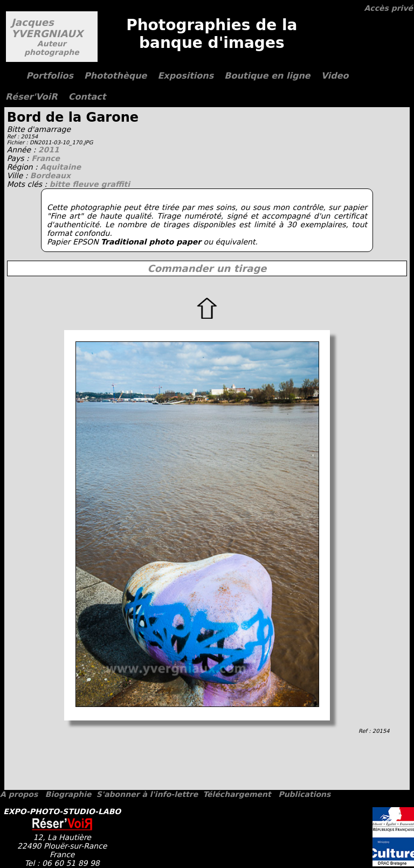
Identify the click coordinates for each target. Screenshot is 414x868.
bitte (61, 184)
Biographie (68, 794)
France (46, 158)
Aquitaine (60, 167)
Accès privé (389, 8)
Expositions (185, 76)
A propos (19, 794)
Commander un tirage (207, 268)
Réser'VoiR (32, 97)
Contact (87, 97)
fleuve (87, 184)
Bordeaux (50, 176)
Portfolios (50, 76)
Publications (304, 794)
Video (335, 76)
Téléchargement (237, 794)
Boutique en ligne (267, 76)
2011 (49, 150)
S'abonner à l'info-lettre (147, 794)
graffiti (116, 184)
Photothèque (115, 76)
